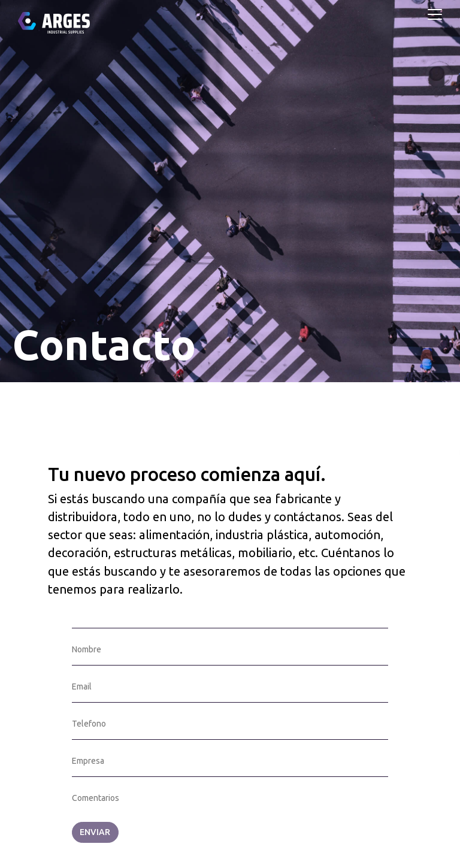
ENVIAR (95, 832)
